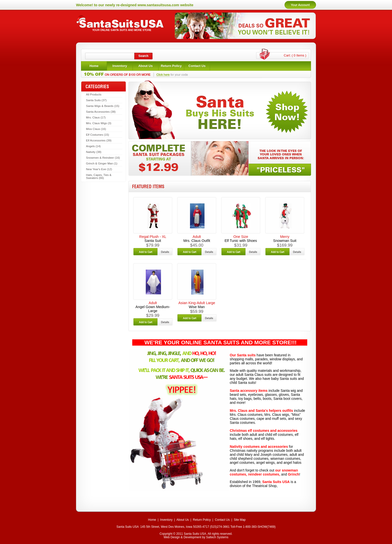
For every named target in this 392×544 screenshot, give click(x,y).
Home (152, 520)
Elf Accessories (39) (99, 140)
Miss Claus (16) (96, 129)
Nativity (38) (94, 152)
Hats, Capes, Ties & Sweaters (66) (99, 176)
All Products (94, 94)
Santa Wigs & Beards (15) (103, 106)
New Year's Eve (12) (99, 169)
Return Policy (202, 520)
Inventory (166, 520)
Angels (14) (93, 146)
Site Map (240, 520)
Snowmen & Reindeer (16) (103, 158)
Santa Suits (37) (96, 100)
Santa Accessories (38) (101, 112)
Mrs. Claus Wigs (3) (99, 123)
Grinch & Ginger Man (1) (102, 163)
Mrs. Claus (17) (96, 117)
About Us (183, 520)
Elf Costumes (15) (97, 135)
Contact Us (222, 520)
